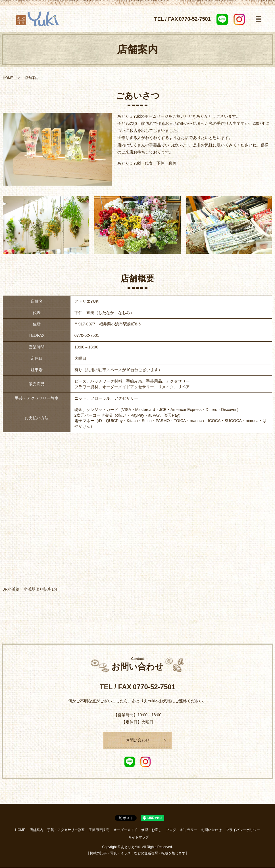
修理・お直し (151, 830)
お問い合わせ (137, 741)
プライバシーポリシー (243, 830)
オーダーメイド (125, 830)
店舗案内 (36, 830)
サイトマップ (139, 837)
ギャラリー (189, 830)
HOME (8, 78)
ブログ (171, 830)
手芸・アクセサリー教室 (66, 830)
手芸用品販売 (99, 830)
